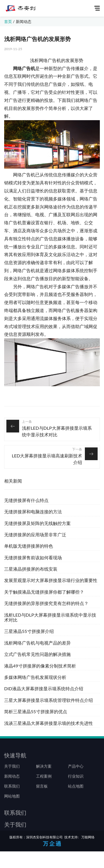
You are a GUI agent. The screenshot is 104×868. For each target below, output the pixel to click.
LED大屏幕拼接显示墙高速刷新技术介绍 (47, 459)
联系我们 (12, 794)
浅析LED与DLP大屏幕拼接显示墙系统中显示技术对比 (57, 431)
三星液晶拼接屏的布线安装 (31, 569)
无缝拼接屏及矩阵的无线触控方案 (37, 523)
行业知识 (76, 784)
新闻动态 (24, 21)
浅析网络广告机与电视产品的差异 (37, 643)
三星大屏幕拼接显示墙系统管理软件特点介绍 (49, 700)
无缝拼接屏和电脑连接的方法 (33, 512)
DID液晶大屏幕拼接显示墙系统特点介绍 (44, 688)
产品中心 (76, 773)
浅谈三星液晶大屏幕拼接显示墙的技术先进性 (49, 723)
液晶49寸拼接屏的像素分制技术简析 (40, 666)
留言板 (42, 794)
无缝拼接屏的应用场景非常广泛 (35, 535)
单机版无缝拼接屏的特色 (29, 546)
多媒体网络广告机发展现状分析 (35, 677)
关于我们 (12, 773)
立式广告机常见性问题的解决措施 (37, 654)
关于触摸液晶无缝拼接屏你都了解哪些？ (44, 592)
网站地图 (12, 803)
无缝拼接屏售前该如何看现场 (33, 557)
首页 (8, 21)
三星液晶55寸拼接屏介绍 (29, 631)
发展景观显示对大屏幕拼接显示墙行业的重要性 (51, 580)
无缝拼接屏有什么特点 (26, 500)
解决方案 (44, 773)
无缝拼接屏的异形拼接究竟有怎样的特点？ (46, 603)
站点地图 (76, 794)
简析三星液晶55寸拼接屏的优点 (36, 711)
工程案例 (44, 784)
